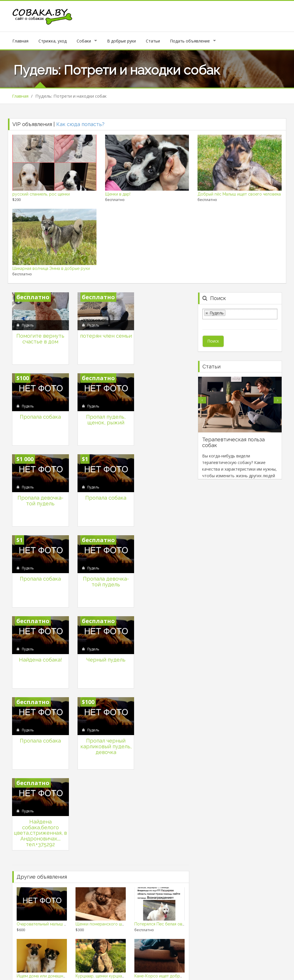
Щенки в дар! (118, 194)
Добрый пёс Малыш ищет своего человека (239, 194)
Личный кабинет (141, 964)
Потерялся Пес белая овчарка (164, 751)
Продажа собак (265, 971)
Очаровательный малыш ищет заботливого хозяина (66, 751)
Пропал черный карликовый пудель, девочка (162, 575)
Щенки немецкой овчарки (42, 854)
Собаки (84, 41)
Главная (20, 41)
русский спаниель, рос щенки (41, 194)
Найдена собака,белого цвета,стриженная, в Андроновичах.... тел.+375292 (39, 659)
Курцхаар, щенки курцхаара (102, 802)
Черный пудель (39, 570)
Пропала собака (162, 334)
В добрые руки (121, 41)
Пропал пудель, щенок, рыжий (39, 415)
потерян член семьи (100, 336)
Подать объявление (190, 41)
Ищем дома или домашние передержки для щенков (67, 802)
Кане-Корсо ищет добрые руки (165, 802)
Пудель (28, 323)
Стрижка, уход (53, 41)
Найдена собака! (163, 491)
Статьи (153, 41)
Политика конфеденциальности (248, 964)
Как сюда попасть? (80, 124)
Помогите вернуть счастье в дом (39, 336)
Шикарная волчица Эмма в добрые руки (51, 268)
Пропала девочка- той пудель (100, 415)
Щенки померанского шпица (103, 751)
